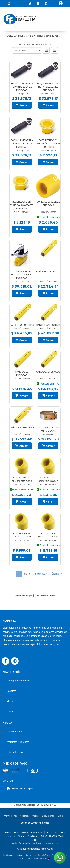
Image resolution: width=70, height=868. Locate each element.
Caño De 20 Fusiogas (48, 271)
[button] (30, 4)
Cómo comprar (14, 732)
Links (60, 816)
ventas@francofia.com (24, 843)
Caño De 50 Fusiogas (48, 372)
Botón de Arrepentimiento (35, 823)
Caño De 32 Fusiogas (48, 325)
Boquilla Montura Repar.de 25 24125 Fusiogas (48, 87)
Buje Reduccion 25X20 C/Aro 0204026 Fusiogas (48, 144)
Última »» (57, 574)
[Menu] (63, 18)
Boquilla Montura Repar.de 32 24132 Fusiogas (22, 144)
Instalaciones (15, 36)
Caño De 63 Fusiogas (22, 427)
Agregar (24, 105)
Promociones (10, 816)
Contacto (11, 711)
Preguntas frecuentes (18, 742)
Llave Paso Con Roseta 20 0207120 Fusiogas (22, 275)
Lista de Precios (15, 752)
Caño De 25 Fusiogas (22, 325)
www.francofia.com (48, 843)
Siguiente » (41, 574)
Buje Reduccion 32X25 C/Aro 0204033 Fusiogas (22, 205)
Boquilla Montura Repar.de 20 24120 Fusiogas (22, 87)
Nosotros (11, 691)
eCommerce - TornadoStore (37, 855)
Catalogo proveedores (18, 681)
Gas (30, 36)
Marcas (10, 701)
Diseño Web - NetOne (13, 855)
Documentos (49, 816)
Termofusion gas (48, 36)
